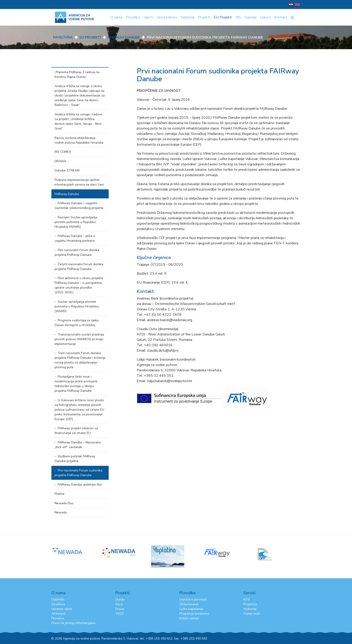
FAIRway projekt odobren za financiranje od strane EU (76, 431)
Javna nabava (167, 17)
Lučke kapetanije (191, 609)
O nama (116, 17)
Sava (119, 604)
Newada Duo (64, 503)
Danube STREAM (67, 170)
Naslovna (63, 37)
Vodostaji (250, 609)
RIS (238, 17)
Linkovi (265, 17)
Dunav (120, 599)
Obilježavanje (189, 604)
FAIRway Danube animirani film (80, 485)
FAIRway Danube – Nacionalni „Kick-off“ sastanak (78, 445)
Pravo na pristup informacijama (73, 623)
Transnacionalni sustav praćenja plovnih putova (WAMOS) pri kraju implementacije (79, 339)
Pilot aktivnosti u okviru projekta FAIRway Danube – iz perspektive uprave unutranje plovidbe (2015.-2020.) (79, 285)
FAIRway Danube (124, 37)
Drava (120, 609)
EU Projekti (223, 17)
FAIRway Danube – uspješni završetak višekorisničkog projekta (79, 206)
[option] (76, 550)
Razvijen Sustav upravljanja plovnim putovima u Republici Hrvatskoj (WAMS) (76, 222)
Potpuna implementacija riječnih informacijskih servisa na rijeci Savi (79, 182)
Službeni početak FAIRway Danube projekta (75, 459)
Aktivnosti (58, 614)
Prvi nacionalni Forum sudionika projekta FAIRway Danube (78, 473)
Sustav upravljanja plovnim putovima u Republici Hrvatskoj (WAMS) (77, 306)
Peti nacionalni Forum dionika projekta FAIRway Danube (77, 252)
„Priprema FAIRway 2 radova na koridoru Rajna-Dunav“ (77, 74)
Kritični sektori (189, 618)
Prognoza (250, 604)
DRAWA (60, 161)
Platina (59, 494)
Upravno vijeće (62, 609)
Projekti (204, 17)
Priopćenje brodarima (194, 614)
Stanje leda (252, 614)
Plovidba (133, 17)
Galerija (251, 17)
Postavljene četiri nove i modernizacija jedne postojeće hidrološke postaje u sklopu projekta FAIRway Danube (76, 384)
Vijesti (148, 17)
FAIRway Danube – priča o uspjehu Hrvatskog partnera (75, 238)
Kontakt (281, 17)
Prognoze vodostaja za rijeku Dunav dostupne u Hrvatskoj (77, 323)
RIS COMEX (63, 152)
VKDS (120, 614)
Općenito (58, 599)
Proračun (58, 618)
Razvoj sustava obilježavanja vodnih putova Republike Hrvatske (79, 140)
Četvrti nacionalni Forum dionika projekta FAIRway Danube (79, 267)
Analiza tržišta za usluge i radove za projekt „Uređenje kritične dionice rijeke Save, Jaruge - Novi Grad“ (78, 121)
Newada (61, 512)
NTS (247, 599)
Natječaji (187, 17)
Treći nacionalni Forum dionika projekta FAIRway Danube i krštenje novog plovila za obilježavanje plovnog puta (80, 360)
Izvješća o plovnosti (193, 599)
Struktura (58, 604)
